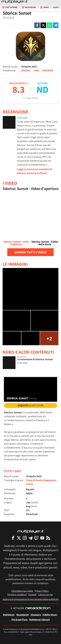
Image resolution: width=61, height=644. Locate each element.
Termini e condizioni (17, 594)
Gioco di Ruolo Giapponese (41, 480)
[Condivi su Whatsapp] (49, 25)
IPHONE (26, 70)
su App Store (30, 405)
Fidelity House (50, 615)
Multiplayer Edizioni (40, 619)
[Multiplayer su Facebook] (13, 538)
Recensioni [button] (29, 7)
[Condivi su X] (43, 25)
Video (56, 7)
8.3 (19, 89)
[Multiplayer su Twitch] (36, 538)
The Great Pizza (19, 619)
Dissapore (36, 615)
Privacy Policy (42, 591)
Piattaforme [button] (10, 7)
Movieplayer (23, 615)
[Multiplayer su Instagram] (25, 538)
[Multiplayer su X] (19, 538)
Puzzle (30, 484)
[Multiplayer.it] (14, 2)
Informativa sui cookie (22, 591)
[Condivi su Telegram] (56, 25)
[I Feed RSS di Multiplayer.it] (48, 538)
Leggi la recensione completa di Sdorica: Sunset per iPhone (34, 171)
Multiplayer (9, 615)
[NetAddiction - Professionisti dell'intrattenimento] (38, 608)
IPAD (36, 70)
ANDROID (48, 70)
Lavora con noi (45, 594)
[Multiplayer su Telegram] (31, 538)
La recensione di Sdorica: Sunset (35, 359)
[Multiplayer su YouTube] (42, 538)
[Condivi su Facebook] (37, 25)
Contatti (32, 594)
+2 (49, 338)
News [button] (44, 7)
